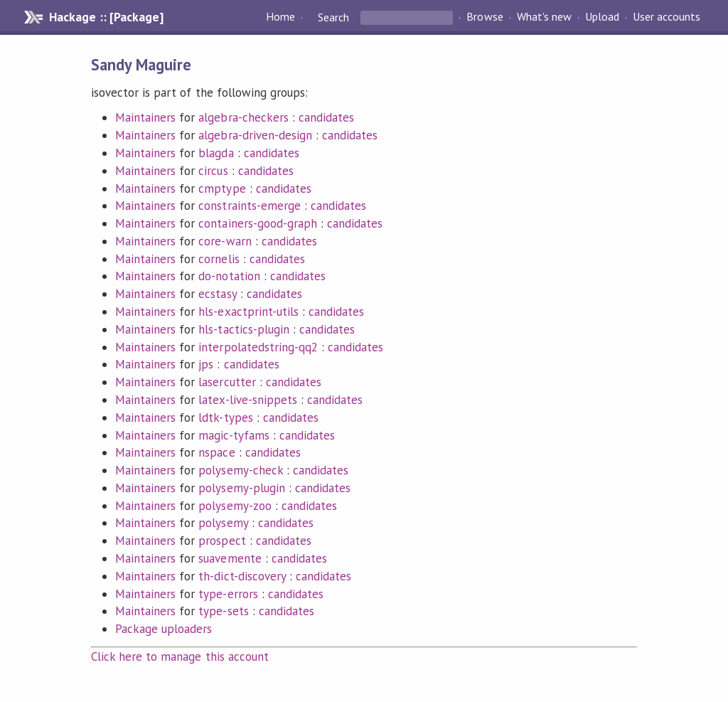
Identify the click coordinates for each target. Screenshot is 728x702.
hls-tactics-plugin (243, 329)
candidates (326, 117)
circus (213, 171)
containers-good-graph (258, 223)
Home (280, 17)
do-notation (229, 276)
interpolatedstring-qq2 (258, 347)
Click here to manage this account (180, 656)
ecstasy (217, 294)
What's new (544, 17)
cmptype (222, 188)
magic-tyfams (234, 435)
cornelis (219, 259)
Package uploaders (164, 629)
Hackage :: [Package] (106, 17)
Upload (602, 17)
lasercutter (227, 382)
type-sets (223, 611)
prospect (222, 541)
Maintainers (145, 117)
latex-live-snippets (247, 400)
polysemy (223, 523)
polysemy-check (240, 470)
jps (206, 364)
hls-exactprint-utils (248, 312)
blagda (216, 153)
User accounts (667, 17)
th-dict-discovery (242, 576)
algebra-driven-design (255, 135)
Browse (485, 17)
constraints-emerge (249, 206)
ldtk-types (225, 418)
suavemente (230, 558)
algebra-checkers (243, 117)
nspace (216, 452)
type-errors (228, 594)
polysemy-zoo (235, 506)
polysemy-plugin (241, 488)
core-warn (225, 241)
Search (333, 17)
